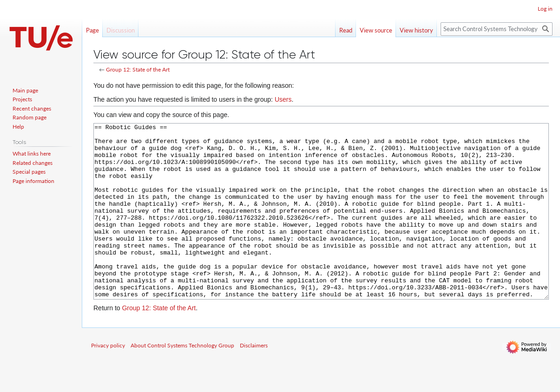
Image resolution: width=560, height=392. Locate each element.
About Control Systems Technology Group (182, 380)
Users (283, 99)
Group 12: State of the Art (138, 69)
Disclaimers (254, 380)
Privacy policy (108, 380)
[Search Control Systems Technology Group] (497, 29)
